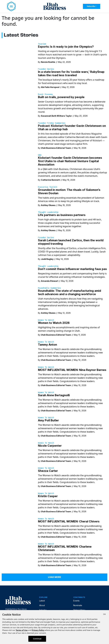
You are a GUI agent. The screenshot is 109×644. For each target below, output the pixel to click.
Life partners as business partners (62, 215)
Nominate (78, 605)
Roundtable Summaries (49, 288)
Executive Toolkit (48, 187)
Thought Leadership (48, 212)
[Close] (104, 615)
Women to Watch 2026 (54, 323)
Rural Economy (45, 94)
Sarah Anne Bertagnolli (54, 395)
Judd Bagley (47, 259)
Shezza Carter (48, 471)
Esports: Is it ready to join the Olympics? (66, 47)
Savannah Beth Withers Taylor (56, 116)
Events (76, 601)
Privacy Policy (38, 630)
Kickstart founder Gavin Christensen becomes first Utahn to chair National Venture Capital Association (70, 161)
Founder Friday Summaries (52, 123)
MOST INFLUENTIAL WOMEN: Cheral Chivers (69, 521)
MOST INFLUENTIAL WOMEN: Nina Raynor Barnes (72, 370)
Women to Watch (46, 320)
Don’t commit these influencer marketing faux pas (72, 269)
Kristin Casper (48, 496)
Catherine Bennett (50, 180)
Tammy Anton (47, 345)
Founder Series (46, 69)
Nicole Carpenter (50, 446)
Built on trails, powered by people (61, 97)
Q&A (40, 155)
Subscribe (92, 6)
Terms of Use (22, 630)
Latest (42, 601)
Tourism (42, 44)
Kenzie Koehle (48, 62)
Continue (37, 639)
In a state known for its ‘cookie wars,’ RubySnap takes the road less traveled (71, 74)
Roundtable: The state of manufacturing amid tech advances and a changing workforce (70, 292)
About (42, 605)
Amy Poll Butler (48, 420)
